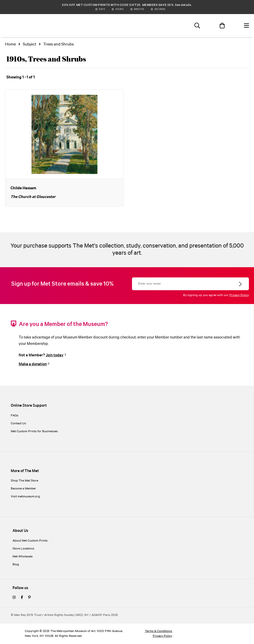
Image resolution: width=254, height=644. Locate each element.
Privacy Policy (239, 295)
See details (183, 5)
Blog (16, 564)
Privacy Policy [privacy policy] (162, 636)
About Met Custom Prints (30, 541)
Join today (55, 355)
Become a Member (23, 489)
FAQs (15, 415)
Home (10, 44)
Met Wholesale (23, 557)
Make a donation (33, 364)
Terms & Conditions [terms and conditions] (158, 631)
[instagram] (14, 598)
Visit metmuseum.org (25, 496)
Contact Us (18, 423)
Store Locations (23, 549)
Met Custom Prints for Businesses (34, 431)
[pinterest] (29, 598)
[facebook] (22, 598)
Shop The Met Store (24, 481)
